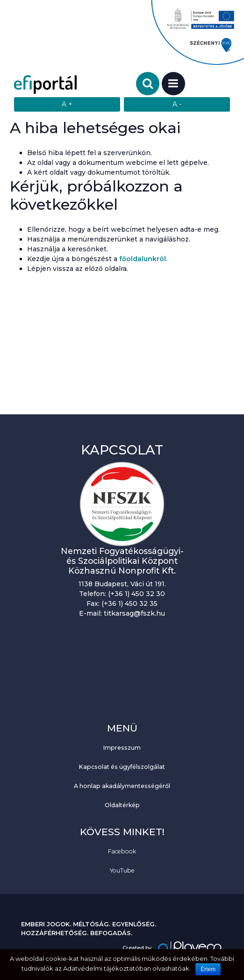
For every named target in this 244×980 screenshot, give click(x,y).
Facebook (122, 851)
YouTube (122, 870)
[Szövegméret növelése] (67, 104)
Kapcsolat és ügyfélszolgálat (122, 767)
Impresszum (122, 748)
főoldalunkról (143, 259)
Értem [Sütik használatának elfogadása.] (208, 969)
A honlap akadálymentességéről (122, 786)
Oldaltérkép (122, 805)
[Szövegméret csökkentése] (177, 104)
